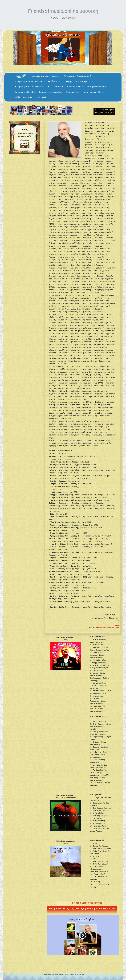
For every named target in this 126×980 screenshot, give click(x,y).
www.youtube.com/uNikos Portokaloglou (108, 628)
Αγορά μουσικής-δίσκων (94, 92)
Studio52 (118, 625)
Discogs (118, 623)
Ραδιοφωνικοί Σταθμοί (25, 92)
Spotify (118, 620)
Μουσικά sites (73, 92)
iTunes (118, 618)
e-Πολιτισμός (54, 81)
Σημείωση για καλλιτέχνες (51, 92)
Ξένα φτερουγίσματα (96, 87)
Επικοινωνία (41, 97)
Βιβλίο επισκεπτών (24, 97)
